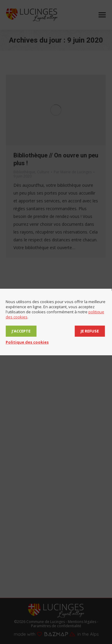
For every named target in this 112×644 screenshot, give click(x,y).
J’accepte (21, 331)
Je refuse (90, 331)
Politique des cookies (27, 342)
